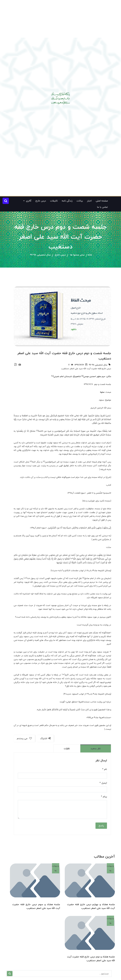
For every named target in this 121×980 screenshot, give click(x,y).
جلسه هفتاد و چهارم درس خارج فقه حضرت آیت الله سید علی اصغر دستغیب (91, 906)
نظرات (67, 748)
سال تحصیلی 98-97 (40, 255)
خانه (90, 255)
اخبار (89, 201)
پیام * (104, 797)
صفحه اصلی (102, 201)
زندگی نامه (67, 201)
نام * (105, 769)
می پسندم (24, 738)
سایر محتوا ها (77, 255)
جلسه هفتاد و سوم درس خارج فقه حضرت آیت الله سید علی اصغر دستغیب (36, 906)
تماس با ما (102, 207)
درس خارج (41, 201)
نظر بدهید (96, 748)
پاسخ (101, 826)
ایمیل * (103, 783)
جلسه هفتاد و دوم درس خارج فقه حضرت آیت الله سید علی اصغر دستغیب (91, 958)
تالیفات (54, 201)
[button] (6, 201)
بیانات (80, 201)
